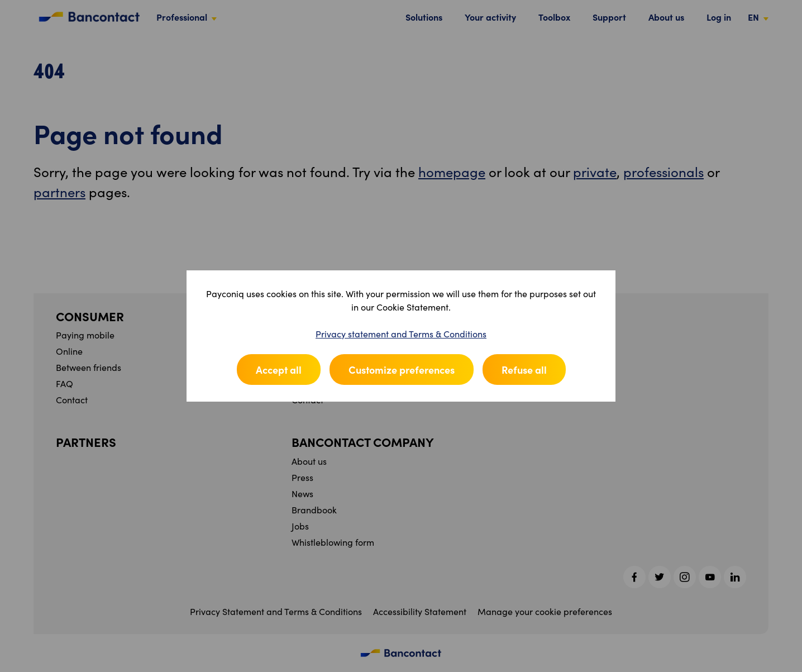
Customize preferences (402, 370)
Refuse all (524, 370)
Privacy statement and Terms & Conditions (401, 334)
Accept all (279, 370)
